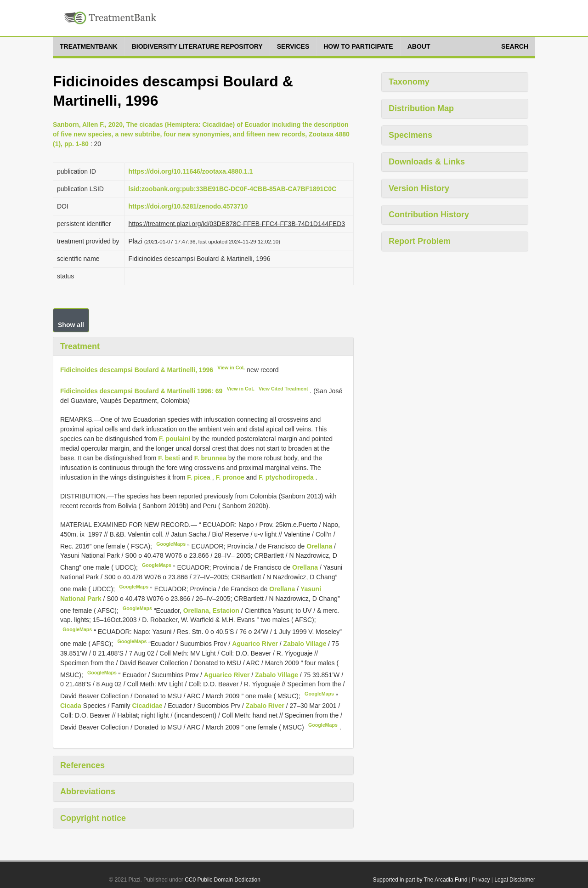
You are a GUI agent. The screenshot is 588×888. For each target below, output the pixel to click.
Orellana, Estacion (211, 610)
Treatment (80, 346)
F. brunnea (210, 458)
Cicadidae (147, 706)
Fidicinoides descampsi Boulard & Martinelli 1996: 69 (141, 391)
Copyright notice (93, 818)
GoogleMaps (171, 544)
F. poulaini (175, 439)
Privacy (481, 880)
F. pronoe (230, 477)
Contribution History (429, 215)
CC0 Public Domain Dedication (223, 880)
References (82, 765)
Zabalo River (266, 706)
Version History (419, 188)
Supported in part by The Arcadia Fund (420, 880)
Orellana (319, 546)
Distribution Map (421, 108)
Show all (71, 325)
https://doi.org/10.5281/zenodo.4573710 (188, 206)
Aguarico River (256, 644)
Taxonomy (409, 82)
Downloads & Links (427, 162)
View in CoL (231, 368)
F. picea (199, 477)
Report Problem (420, 241)
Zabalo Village (306, 644)
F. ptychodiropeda (286, 477)
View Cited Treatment (283, 389)
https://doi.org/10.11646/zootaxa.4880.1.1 (191, 171)
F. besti (169, 458)
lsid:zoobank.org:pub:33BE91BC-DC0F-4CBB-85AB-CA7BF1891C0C (233, 189)
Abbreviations (88, 792)
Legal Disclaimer (515, 880)
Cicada (71, 706)
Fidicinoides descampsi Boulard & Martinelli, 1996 (137, 370)
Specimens (410, 135)
